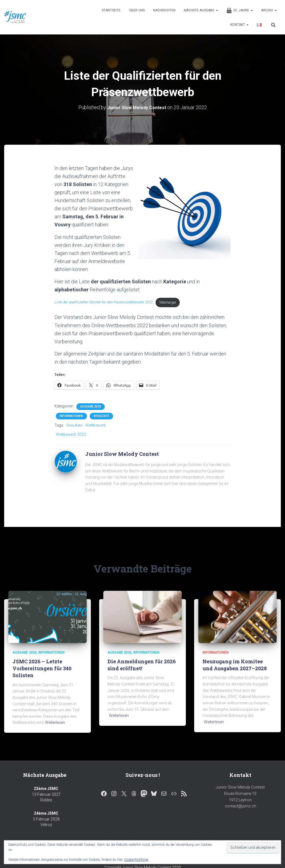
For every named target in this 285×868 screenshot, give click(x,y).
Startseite (111, 10)
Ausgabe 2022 (91, 408)
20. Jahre (240, 11)
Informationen (71, 417)
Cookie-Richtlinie (136, 860)
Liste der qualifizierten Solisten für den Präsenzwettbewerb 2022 (111, 303)
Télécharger (184, 303)
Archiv (269, 10)
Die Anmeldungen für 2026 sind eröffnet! (142, 666)
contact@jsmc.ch (240, 807)
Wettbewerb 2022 (71, 436)
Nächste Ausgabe (201, 10)
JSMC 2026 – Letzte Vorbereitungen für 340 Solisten (42, 669)
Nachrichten (164, 10)
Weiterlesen (55, 724)
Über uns (137, 10)
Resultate (101, 417)
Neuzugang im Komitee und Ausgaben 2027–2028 (235, 666)
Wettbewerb (96, 427)
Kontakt (239, 25)
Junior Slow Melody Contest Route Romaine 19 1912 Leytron (240, 795)
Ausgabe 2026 (25, 654)
